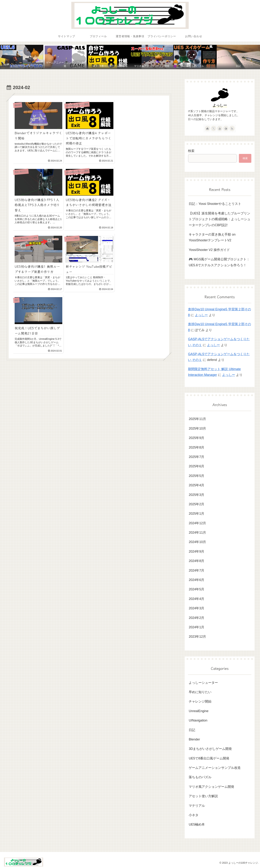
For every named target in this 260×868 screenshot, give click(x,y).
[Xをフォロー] (214, 128)
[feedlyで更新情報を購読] (226, 128)
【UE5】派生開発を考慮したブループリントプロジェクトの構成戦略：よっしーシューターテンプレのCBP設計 (220, 219)
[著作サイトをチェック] (207, 128)
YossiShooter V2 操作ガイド (209, 250)
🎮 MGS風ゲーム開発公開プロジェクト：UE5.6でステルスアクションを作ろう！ (219, 262)
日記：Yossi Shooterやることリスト (215, 204)
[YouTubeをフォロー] (220, 128)
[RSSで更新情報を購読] (232, 128)
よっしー (220, 105)
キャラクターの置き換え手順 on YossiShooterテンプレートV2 (212, 237)
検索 (191, 151)
